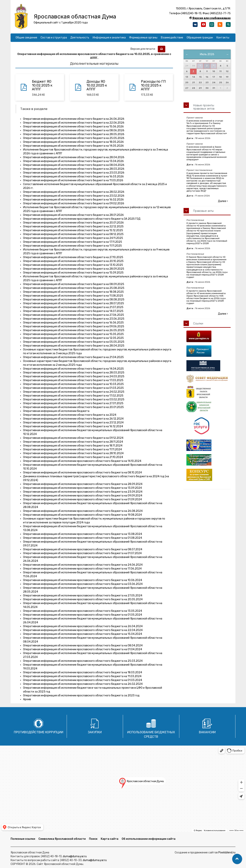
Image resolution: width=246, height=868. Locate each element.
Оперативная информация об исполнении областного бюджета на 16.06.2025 (73, 323)
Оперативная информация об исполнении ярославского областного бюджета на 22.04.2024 (83, 630)
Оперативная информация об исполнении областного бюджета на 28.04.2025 (74, 346)
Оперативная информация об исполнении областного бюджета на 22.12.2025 (73, 227)
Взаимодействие (172, 38)
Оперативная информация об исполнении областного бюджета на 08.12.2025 (73, 234)
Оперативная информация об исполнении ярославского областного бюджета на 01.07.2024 (82, 553)
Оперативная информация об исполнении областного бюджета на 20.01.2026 (73, 223)
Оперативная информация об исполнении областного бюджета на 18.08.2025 (73, 292)
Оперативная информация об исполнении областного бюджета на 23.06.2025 (74, 319)
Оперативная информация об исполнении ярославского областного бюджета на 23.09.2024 (83, 492)
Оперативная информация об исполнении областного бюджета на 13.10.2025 (73, 265)
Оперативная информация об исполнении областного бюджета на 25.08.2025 (74, 288)
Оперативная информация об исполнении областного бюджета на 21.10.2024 (73, 457)
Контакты (223, 38)
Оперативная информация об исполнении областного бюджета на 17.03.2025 (73, 380)
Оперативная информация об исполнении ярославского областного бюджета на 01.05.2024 (83, 615)
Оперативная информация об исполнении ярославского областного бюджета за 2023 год (81, 695)
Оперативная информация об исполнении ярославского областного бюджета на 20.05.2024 (83, 599)
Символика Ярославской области (62, 839)
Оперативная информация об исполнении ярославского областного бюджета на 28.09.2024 (83, 484)
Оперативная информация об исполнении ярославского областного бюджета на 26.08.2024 (83, 511)
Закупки (95, 732)
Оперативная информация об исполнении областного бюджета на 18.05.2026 (73, 142)
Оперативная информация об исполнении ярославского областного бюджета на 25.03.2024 (83, 661)
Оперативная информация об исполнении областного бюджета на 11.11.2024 (72, 449)
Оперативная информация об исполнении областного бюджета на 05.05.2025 (74, 342)
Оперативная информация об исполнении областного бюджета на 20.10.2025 (73, 261)
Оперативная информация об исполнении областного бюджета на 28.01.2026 (73, 215)
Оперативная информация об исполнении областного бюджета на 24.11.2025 (73, 238)
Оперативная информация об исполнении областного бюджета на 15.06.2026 (73, 127)
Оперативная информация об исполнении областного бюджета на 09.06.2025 (74, 326)
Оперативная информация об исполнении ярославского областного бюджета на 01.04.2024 (83, 649)
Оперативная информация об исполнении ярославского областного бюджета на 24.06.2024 (83, 565)
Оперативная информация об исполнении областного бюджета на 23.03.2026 (74, 173)
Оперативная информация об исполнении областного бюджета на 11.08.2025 (73, 296)
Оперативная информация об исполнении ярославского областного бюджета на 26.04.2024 (83, 626)
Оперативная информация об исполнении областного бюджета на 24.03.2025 (74, 376)
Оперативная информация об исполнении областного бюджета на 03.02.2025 (74, 399)
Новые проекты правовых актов (204, 107)
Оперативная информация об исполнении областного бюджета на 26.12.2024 (73, 419)
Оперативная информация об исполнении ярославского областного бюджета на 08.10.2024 (82, 473)
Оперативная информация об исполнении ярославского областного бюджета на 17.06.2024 (82, 569)
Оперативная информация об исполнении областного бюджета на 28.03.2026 (74, 169)
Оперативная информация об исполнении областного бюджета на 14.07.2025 (73, 311)
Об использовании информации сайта (149, 839)
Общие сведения (26, 38)
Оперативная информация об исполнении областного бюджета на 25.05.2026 (74, 138)
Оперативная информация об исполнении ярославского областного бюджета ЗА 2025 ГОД (82, 219)
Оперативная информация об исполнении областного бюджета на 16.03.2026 (73, 177)
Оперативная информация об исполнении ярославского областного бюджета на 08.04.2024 (83, 646)
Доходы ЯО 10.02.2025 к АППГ (97, 85)
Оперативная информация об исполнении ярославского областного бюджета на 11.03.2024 (82, 676)
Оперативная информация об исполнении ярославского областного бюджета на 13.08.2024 (83, 534)
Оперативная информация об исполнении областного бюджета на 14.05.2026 (73, 146)
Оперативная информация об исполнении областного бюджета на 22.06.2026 (74, 123)
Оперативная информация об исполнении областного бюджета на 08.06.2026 (74, 130)
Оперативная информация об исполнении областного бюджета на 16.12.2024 (73, 426)
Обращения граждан (200, 38)
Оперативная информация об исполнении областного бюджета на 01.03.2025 (73, 388)
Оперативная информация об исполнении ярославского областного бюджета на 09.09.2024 (83, 496)
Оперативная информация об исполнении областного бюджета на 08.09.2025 (74, 284)
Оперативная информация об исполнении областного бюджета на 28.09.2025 (74, 269)
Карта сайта (110, 839)
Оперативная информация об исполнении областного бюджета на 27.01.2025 (73, 403)
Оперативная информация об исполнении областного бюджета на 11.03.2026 (73, 180)
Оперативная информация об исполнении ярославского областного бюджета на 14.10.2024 (82, 461)
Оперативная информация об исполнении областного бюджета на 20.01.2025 (73, 407)
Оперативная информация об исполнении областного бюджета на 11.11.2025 (72, 246)
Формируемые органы (143, 38)
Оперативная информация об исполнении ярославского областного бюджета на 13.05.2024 (83, 611)
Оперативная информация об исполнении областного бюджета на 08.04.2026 (74, 165)
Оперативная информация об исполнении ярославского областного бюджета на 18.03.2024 (83, 672)
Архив (27, 699)
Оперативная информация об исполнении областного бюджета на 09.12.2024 (73, 438)
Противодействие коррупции (39, 732)
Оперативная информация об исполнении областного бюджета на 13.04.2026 (73, 161)
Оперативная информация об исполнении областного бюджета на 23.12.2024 (73, 423)
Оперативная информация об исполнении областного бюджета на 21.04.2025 (73, 357)
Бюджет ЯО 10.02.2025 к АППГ (42, 85)
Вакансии (207, 732)
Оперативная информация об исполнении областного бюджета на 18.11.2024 (73, 446)
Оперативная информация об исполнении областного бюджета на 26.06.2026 (74, 119)
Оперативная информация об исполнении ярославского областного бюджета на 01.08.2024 (83, 538)
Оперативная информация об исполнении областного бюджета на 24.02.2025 (74, 392)
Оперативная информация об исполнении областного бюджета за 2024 (70, 415)
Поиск (93, 839)
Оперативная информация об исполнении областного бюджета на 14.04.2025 (73, 369)
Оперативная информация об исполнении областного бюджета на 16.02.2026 (73, 200)
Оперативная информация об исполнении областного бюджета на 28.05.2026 (74, 134)
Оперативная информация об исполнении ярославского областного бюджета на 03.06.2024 (83, 584)
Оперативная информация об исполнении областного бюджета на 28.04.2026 (74, 157)
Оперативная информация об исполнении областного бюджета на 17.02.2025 (73, 396)
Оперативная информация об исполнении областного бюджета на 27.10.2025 (73, 257)
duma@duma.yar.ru (75, 856)
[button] (237, 859)
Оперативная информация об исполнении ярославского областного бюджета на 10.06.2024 (83, 580)
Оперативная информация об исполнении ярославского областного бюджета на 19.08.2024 (82, 515)
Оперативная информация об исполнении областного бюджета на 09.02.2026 (74, 203)
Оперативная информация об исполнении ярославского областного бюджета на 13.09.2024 (82, 488)
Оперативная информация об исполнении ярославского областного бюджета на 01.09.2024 (82, 499)
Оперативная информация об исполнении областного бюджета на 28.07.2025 (74, 303)
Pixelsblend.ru (227, 853)
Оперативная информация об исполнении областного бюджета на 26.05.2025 (74, 330)
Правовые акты (203, 211)
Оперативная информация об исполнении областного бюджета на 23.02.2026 (74, 196)
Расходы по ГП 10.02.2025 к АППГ (153, 85)
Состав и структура (54, 38)
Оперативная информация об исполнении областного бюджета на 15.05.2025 (73, 334)
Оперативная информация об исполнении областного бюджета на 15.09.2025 (73, 273)
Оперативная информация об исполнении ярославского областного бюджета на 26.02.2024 (83, 684)
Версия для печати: (144, 49)
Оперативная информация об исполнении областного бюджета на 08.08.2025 (74, 300)
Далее (223, 201)
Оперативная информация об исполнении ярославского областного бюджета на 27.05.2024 (83, 596)
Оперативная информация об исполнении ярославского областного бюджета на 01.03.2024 (83, 680)
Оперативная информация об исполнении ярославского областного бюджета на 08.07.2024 (83, 549)
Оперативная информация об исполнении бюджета (56, 411)
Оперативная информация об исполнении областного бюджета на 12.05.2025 (73, 338)
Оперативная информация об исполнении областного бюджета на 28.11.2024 (73, 442)
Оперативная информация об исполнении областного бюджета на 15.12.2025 (73, 230)
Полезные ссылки (23, 839)
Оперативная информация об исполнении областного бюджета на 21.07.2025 (73, 307)
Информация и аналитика (109, 38)
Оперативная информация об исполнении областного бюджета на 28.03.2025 (74, 373)
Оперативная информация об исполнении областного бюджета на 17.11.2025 (73, 242)
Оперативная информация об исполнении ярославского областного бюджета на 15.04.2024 (83, 634)
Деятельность (80, 38)
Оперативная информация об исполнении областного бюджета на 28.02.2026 (74, 192)
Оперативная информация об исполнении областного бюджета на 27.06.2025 (74, 315)
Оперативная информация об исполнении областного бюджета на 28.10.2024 (73, 453)
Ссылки (198, 323)
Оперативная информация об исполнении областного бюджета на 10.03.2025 (73, 384)
